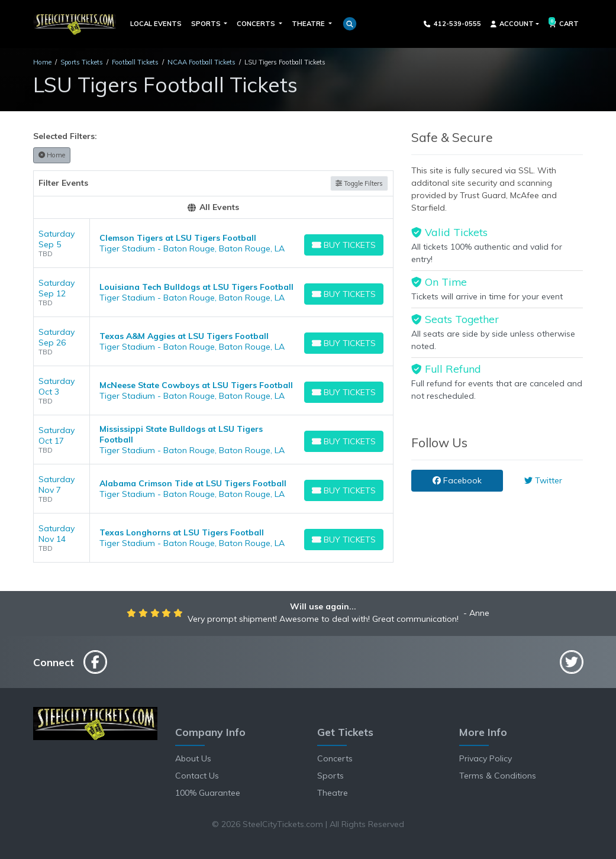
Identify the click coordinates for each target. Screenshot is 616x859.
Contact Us (197, 776)
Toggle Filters (359, 183)
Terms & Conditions (498, 776)
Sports (330, 776)
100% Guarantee (208, 793)
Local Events (156, 24)
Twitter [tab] (543, 480)
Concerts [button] (257, 24)
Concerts (335, 758)
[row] (214, 243)
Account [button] (512, 24)
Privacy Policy (486, 758)
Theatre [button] (309, 24)
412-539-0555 (452, 24)
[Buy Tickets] (344, 245)
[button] (350, 24)
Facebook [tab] (457, 480)
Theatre (333, 793)
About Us (193, 758)
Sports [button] (207, 24)
